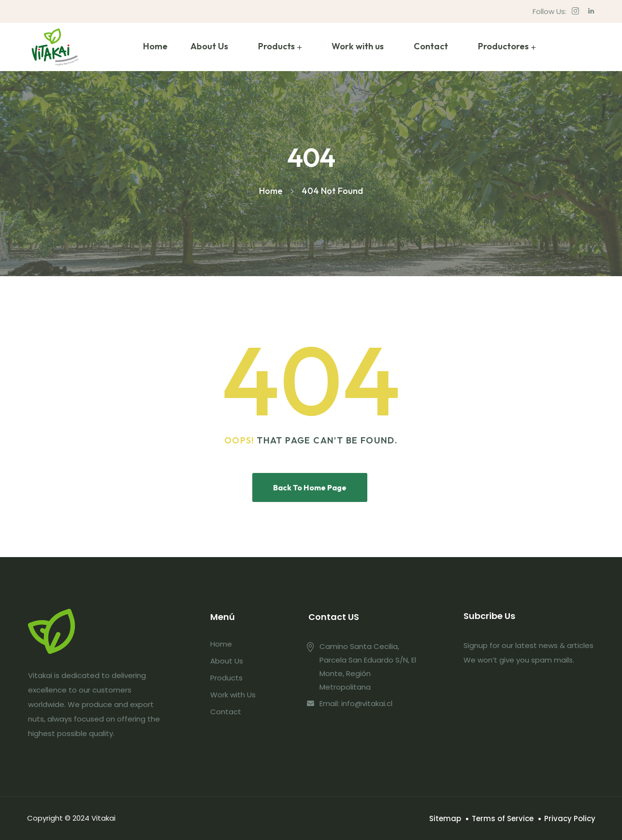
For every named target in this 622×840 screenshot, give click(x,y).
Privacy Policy (570, 818)
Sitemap (445, 818)
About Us (209, 46)
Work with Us (233, 695)
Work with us (358, 46)
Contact (431, 46)
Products (276, 46)
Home (155, 46)
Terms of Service (503, 818)
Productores (503, 46)
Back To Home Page (310, 487)
